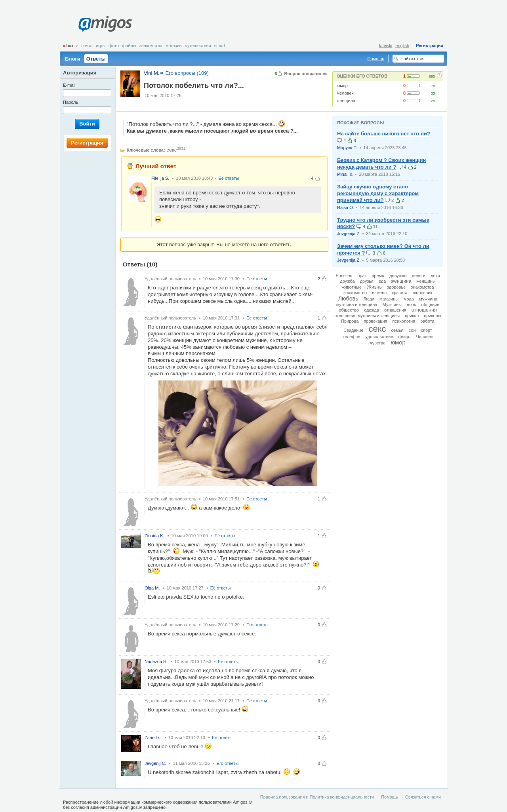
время (378, 276)
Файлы (129, 46)
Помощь (376, 59)
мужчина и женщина (357, 304)
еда (382, 281)
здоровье (396, 287)
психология (404, 321)
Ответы (96, 59)
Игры (101, 46)
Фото (114, 46)
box (70, 46)
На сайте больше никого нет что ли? (384, 134)
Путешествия (198, 46)
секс (172, 150)
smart (220, 46)
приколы (432, 316)
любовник (422, 293)
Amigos (105, 24)
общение (431, 304)
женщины (426, 281)
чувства (378, 343)
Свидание (353, 330)
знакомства (422, 287)
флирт (405, 337)
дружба (347, 281)
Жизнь (374, 287)
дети (435, 276)
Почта (87, 46)
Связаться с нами (423, 797)
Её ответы (229, 178)
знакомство (355, 293)
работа (427, 321)
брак (362, 276)
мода (409, 299)
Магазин (174, 46)
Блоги (73, 59)
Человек (345, 93)
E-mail (69, 85)
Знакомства (151, 46)
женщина (346, 101)
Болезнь (344, 276)
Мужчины (392, 304)
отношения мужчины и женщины (367, 316)
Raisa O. (346, 207)
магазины (389, 299)
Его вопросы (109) (187, 73)
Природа (350, 321)
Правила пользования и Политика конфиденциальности (317, 797)
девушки (398, 276)
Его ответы (257, 625)
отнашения (395, 310)
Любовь (348, 299)
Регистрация (430, 46)
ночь (411, 304)
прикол (412, 316)
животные (352, 287)
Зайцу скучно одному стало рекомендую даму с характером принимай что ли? (378, 193)
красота (399, 293)
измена (379, 293)
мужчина (428, 299)
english (402, 46)
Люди (369, 299)
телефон (351, 337)
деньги (419, 276)
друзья (367, 281)
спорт (427, 330)
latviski (386, 46)
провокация (376, 321)
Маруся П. (347, 148)
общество (349, 310)
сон (412, 330)
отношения (424, 310)
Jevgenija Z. (349, 234)
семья (397, 330)
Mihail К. (345, 174)
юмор (342, 86)
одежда (372, 310)
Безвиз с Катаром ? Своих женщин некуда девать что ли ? (381, 164)
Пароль (71, 102)
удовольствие (379, 337)
